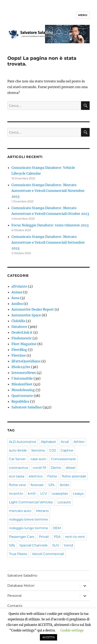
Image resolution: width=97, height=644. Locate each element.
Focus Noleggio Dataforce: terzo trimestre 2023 (50, 225)
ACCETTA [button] (48, 637)
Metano (42, 511)
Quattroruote (22, 396)
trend (68, 545)
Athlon (79, 442)
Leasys (78, 494)
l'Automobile (22, 378)
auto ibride (18, 450)
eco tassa (17, 476)
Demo (56, 468)
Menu (83, 15)
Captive (67, 450)
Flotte (52, 476)
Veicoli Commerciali (48, 554)
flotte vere (17, 485)
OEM (57, 528)
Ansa (15, 298)
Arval (65, 442)
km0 (32, 494)
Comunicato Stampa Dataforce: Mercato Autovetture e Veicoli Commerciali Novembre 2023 (48, 191)
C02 (53, 450)
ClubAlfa (18, 321)
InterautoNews (24, 373)
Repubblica (20, 401)
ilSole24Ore (21, 367)
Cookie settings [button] (72, 630)
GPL (52, 485)
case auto (38, 459)
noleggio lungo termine (29, 528)
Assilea (17, 304)
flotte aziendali (74, 476)
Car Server (17, 459)
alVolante (19, 286)
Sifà (12, 545)
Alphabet (48, 442)
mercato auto (20, 511)
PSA (57, 537)
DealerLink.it (22, 332)
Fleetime (19, 355)
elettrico (36, 476)
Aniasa (17, 292)
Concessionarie (63, 459)
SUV (56, 545)
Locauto (64, 502)
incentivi (16, 494)
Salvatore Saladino (27, 407)
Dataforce (19, 327)
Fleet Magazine (24, 344)
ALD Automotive (23, 442)
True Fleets (18, 554)
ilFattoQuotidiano (26, 361)
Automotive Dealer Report (33, 309)
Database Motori (21, 586)
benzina (38, 450)
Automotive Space (26, 315)
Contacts (15, 606)
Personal (14, 596)
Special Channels (33, 545)
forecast (37, 485)
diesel (70, 468)
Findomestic (22, 338)
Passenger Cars (22, 537)
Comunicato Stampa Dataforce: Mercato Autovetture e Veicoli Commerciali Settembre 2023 (48, 242)
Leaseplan (60, 494)
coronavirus (19, 468)
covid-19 (39, 468)
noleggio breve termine (28, 519)
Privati (44, 537)
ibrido (64, 485)
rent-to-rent (75, 537)
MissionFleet (22, 384)
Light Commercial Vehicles (31, 502)
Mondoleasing (23, 390)
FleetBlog (19, 350)
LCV (44, 494)
